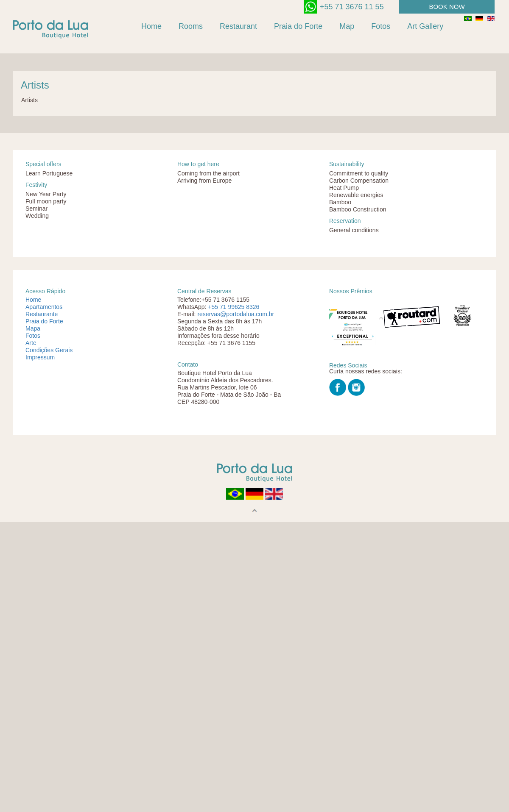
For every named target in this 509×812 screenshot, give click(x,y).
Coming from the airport (208, 173)
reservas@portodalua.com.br (236, 314)
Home (151, 26)
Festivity (36, 185)
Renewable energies (356, 195)
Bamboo (340, 202)
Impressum (40, 357)
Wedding (37, 216)
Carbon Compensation (359, 181)
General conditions (354, 230)
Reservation (345, 221)
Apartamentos (44, 307)
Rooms (191, 26)
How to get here (198, 164)
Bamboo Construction (358, 209)
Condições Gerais (49, 350)
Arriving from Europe (204, 181)
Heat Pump (344, 188)
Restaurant (238, 26)
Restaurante (42, 314)
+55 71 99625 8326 (234, 307)
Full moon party (46, 201)
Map (347, 26)
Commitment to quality (359, 173)
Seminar (36, 209)
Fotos (381, 26)
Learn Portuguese (49, 173)
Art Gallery (425, 26)
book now (447, 7)
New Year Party (46, 194)
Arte (31, 343)
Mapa (33, 328)
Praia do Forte (298, 26)
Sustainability (347, 164)
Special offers (43, 164)
